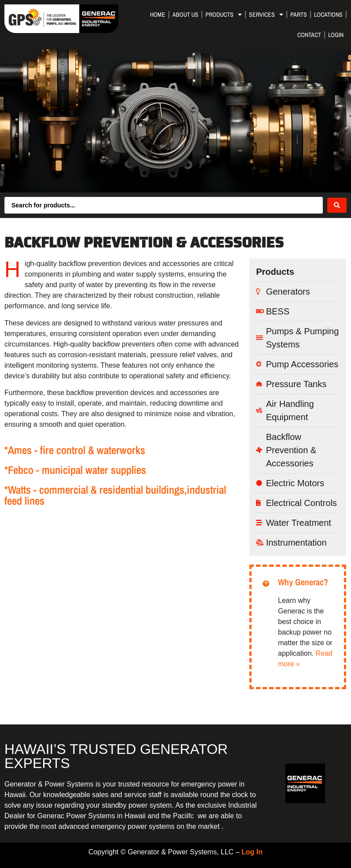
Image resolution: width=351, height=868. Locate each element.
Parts (299, 15)
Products (224, 15)
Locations (328, 15)
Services (266, 15)
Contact (309, 35)
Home (158, 15)
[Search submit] (337, 205)
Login (336, 35)
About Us (185, 15)
